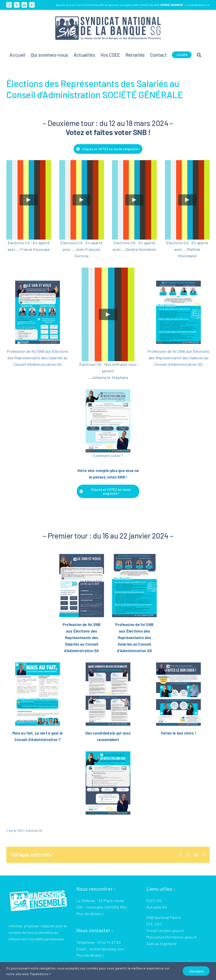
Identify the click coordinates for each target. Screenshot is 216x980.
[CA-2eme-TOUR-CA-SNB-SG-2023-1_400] (38, 283)
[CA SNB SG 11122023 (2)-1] (82, 556)
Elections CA (34, 831)
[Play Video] (29, 200)
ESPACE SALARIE (150, 5)
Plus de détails (89, 914)
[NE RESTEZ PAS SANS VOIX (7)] (108, 391)
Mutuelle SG (157, 907)
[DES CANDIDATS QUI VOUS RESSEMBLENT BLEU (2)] (108, 664)
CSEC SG (154, 901)
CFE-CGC (154, 924)
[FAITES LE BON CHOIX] (178, 664)
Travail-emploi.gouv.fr (165, 930)
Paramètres (40, 974)
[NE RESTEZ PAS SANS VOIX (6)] (108, 753)
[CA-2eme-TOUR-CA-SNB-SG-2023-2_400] (178, 283)
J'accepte (196, 971)
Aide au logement (161, 944)
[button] (199, 55)
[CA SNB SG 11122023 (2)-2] (134, 556)
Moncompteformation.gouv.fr (172, 937)
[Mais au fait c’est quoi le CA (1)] (38, 664)
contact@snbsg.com (198, 5)
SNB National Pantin (164, 917)
